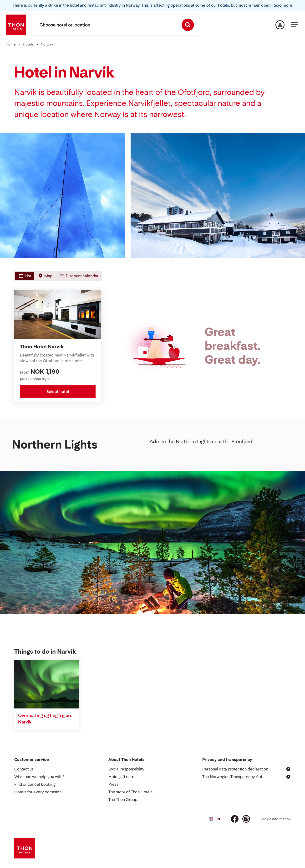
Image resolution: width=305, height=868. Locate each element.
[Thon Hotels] (16, 25)
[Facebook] (235, 819)
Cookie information (275, 819)
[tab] (24, 276)
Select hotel (58, 392)
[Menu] (295, 25)
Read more (282, 5)
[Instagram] (246, 819)
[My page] (280, 25)
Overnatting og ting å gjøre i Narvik (46, 719)
